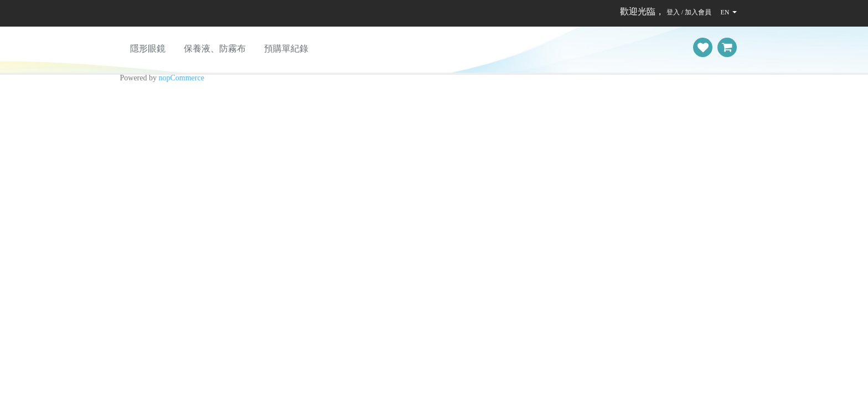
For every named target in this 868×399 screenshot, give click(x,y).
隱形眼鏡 (148, 48)
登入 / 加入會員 (689, 12)
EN (725, 12)
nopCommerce (182, 78)
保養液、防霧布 (215, 48)
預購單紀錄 (286, 48)
